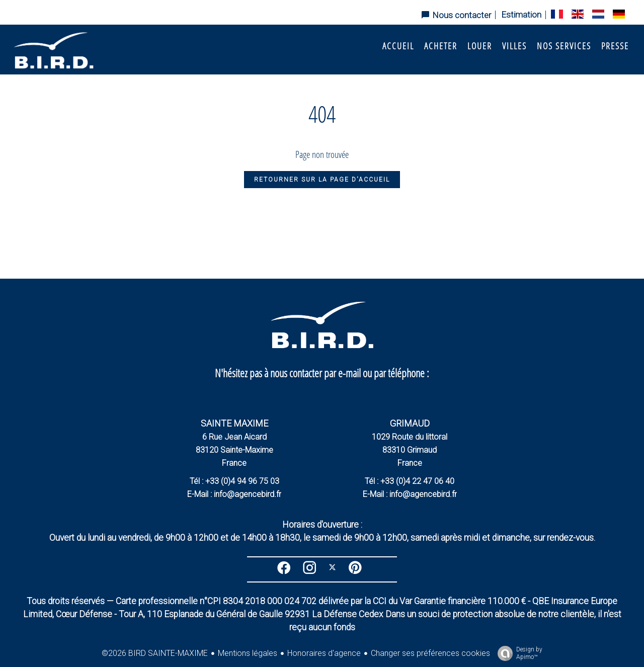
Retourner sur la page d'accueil (322, 180)
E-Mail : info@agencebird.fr (234, 494)
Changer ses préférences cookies (430, 653)
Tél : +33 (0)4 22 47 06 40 (410, 481)
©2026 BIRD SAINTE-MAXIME (155, 653)
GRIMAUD (410, 423)
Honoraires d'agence (324, 653)
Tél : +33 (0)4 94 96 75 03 (234, 481)
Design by (517, 653)
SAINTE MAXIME (234, 423)
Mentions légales (248, 653)
